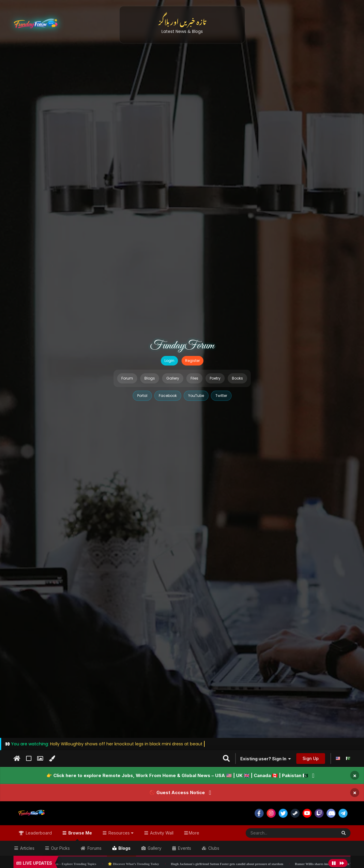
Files (194, 378)
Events (184, 848)
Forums (94, 848)
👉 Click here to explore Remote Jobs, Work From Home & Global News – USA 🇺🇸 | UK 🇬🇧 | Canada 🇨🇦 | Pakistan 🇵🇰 (177, 775)
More (194, 833)
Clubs (213, 848)
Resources (120, 833)
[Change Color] (52, 759)
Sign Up (311, 758)
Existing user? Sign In (266, 759)
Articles (27, 848)
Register (192, 361)
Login (169, 361)
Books (237, 378)
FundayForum (182, 346)
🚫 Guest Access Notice (177, 792)
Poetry (215, 378)
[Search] (277, 833)
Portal (142, 396)
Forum (127, 378)
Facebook (168, 396)
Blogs (150, 378)
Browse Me (80, 836)
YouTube (196, 396)
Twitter (221, 396)
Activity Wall (161, 833)
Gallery (173, 378)
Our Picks (60, 848)
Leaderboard (38, 833)
